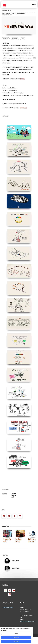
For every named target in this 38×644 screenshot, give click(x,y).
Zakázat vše (16, 637)
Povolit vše (16, 641)
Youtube (22, 79)
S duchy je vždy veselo (7, 536)
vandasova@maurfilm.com (28, 617)
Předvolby (16, 633)
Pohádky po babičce (19, 536)
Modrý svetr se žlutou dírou (32, 536)
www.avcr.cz (23, 108)
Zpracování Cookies (8, 603)
